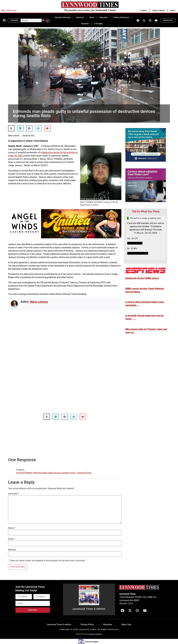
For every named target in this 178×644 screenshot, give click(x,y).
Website (12, 550)
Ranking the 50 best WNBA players (142, 278)
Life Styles (99, 24)
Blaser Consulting (96, 634)
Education (104, 17)
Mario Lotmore (39, 302)
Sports (173, 10)
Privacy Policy (87, 625)
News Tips (126, 625)
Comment (14, 494)
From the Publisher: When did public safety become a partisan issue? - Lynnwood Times (54, 473)
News (92, 17)
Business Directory (63, 17)
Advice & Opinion (159, 10)
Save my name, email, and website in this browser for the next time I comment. (48, 561)
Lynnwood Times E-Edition (89, 609)
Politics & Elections (121, 17)
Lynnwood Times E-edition (59, 625)
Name (12, 528)
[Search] (43, 20)
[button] (11, 128)
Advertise (80, 17)
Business (85, 24)
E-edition (143, 10)
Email (11, 539)
